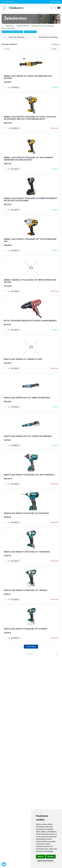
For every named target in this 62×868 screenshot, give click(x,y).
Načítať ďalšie (31, 647)
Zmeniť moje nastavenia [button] (45, 861)
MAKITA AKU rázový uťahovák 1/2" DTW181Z (25, 629)
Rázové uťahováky (8, 28)
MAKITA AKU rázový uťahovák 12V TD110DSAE (26, 513)
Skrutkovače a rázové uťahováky (42, 26)
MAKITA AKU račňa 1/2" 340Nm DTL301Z (23, 359)
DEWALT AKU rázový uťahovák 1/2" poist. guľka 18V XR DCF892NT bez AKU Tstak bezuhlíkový (30, 118)
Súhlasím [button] (41, 857)
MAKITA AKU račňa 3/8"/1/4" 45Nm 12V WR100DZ (27, 398)
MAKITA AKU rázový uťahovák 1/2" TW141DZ (26, 590)
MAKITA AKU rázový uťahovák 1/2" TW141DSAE (27, 552)
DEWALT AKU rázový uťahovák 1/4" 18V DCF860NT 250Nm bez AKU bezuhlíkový (28, 159)
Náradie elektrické (23, 26)
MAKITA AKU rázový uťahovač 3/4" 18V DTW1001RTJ (29, 475)
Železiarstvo (10, 26)
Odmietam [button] (51, 857)
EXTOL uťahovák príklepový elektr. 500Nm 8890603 (30, 321)
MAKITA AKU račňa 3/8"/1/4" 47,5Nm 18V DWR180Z (28, 436)
